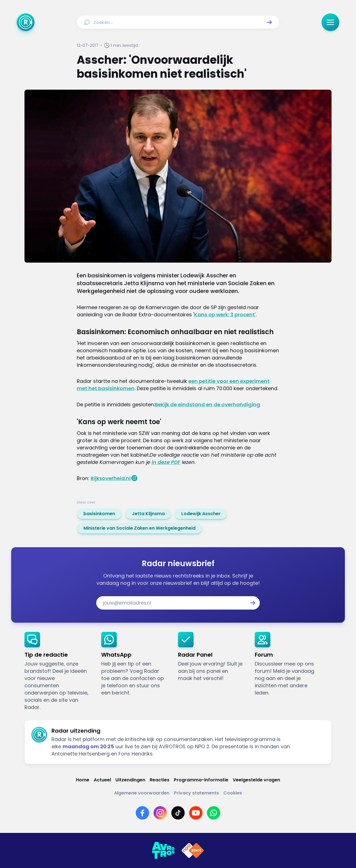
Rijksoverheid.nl (111, 478)
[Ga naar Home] (26, 22)
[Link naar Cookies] (233, 793)
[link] (99, 514)
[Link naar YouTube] (196, 813)
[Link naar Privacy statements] (196, 793)
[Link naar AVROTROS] (163, 850)
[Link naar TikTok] (178, 813)
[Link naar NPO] (193, 850)
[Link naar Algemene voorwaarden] (142, 793)
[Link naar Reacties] (160, 780)
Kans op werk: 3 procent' (225, 315)
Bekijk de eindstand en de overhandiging (207, 404)
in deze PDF (166, 462)
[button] (269, 22)
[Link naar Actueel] (102, 780)
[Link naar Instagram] (160, 813)
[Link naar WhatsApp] (214, 813)
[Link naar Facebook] (142, 813)
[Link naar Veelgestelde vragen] (256, 780)
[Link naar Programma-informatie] (201, 780)
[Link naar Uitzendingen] (130, 780)
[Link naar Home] (83, 780)
